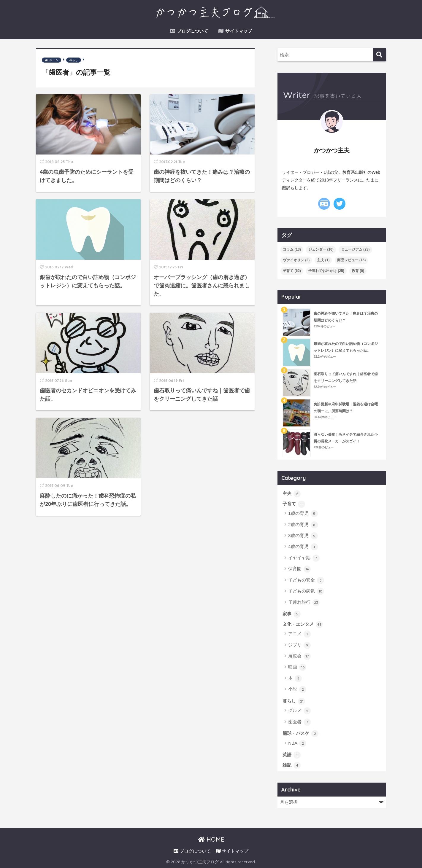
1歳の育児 (303, 514)
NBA (297, 743)
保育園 (299, 569)
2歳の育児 (303, 525)
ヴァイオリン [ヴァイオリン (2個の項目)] (296, 260)
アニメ (299, 634)
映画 (297, 667)
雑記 (292, 765)
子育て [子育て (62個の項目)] (292, 271)
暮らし (294, 701)
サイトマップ (235, 31)
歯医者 (299, 722)
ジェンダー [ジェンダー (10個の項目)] (321, 249)
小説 (297, 689)
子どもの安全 (306, 580)
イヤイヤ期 (304, 558)
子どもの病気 (306, 591)
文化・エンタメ (303, 625)
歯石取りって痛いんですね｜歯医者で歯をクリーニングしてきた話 (346, 377)
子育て (294, 504)
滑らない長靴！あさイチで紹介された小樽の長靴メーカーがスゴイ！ (346, 438)
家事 (292, 614)
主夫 (292, 494)
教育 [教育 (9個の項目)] (358, 271)
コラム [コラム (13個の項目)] (292, 249)
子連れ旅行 (304, 603)
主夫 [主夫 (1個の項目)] (323, 260)
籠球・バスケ (300, 734)
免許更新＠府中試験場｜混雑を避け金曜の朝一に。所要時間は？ (346, 408)
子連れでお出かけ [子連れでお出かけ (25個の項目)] (326, 271)
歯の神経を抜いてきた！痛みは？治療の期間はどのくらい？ (346, 317)
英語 (292, 755)
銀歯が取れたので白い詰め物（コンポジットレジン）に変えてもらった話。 (346, 347)
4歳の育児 (303, 547)
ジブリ (299, 645)
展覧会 (299, 656)
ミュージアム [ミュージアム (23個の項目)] (355, 249)
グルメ (299, 711)
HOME (211, 839)
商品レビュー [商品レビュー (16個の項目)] (352, 260)
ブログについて (189, 31)
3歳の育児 (303, 536)
